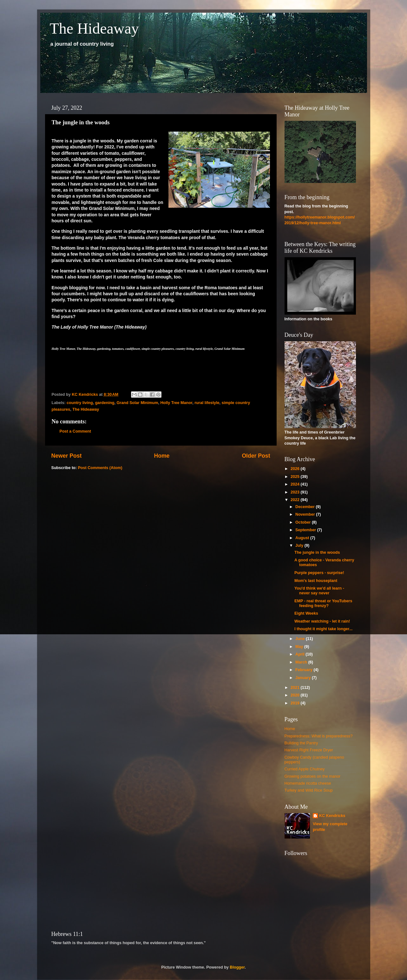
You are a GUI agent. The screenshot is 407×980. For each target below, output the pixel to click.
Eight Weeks (306, 613)
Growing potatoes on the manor (312, 776)
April (300, 654)
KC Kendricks (332, 816)
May (300, 647)
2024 (296, 484)
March (302, 662)
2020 (296, 695)
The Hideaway (94, 28)
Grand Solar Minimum (138, 403)
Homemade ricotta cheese (308, 783)
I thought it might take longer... (323, 629)
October (304, 522)
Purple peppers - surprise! (319, 573)
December (305, 507)
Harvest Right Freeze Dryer (309, 750)
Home (162, 456)
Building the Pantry (301, 743)
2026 (296, 469)
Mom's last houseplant (316, 581)
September (306, 530)
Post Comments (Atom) (100, 468)
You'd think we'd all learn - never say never (319, 591)
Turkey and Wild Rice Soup (309, 790)
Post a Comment (75, 431)
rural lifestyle (207, 403)
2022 (296, 500)
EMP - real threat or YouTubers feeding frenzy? (323, 603)
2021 (296, 688)
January (304, 678)
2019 (296, 703)
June (301, 639)
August (303, 538)
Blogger (237, 967)
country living (80, 403)
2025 (296, 477)
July (300, 546)
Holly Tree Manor (176, 403)
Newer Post (67, 456)
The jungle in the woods (317, 552)
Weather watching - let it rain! (322, 621)
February (304, 670)
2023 (296, 492)
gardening (105, 403)
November (306, 514)
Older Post (256, 456)
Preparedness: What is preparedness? (319, 736)
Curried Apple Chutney (305, 769)
